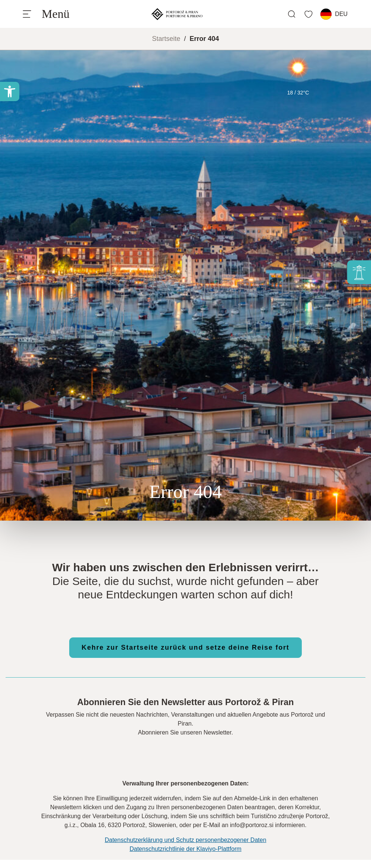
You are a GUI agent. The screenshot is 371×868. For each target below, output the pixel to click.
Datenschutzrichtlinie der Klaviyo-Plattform (185, 849)
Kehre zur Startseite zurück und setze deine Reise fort (185, 647)
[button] (10, 91)
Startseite (166, 39)
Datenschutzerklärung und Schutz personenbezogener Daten (185, 840)
